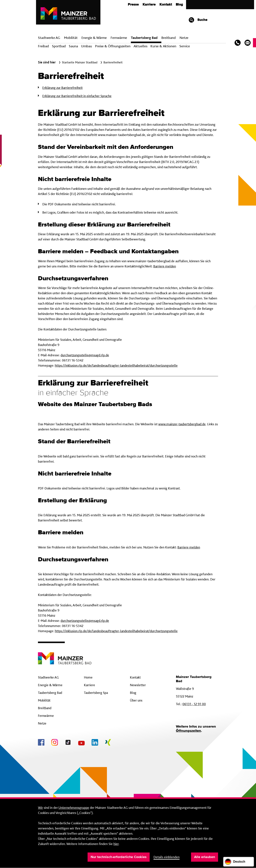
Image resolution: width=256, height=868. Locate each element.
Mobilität (71, 38)
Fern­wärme (119, 38)
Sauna (73, 46)
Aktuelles (140, 46)
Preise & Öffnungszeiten (113, 46)
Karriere (149, 5)
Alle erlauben (205, 857)
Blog (179, 5)
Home (88, 677)
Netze (184, 38)
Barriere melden (165, 266)
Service (185, 46)
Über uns (136, 700)
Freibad (43, 46)
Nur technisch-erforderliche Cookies (119, 857)
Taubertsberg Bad (144, 38)
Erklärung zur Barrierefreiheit (62, 88)
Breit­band (169, 38)
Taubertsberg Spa (96, 693)
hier (116, 844)
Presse (133, 5)
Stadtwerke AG (49, 38)
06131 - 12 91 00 (194, 704)
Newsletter (138, 685)
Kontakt (166, 5)
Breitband (45, 708)
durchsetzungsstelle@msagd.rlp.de (85, 355)
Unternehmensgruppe (74, 808)
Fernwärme (46, 716)
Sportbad (59, 46)
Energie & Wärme (94, 38)
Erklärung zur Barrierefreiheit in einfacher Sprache (77, 96)
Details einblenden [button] (167, 857)
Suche (198, 20)
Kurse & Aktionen (163, 46)
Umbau (87, 46)
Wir (40, 808)
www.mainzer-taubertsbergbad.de (182, 424)
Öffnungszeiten (188, 731)
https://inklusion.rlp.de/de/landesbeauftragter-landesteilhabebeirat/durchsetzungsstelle (116, 365)
